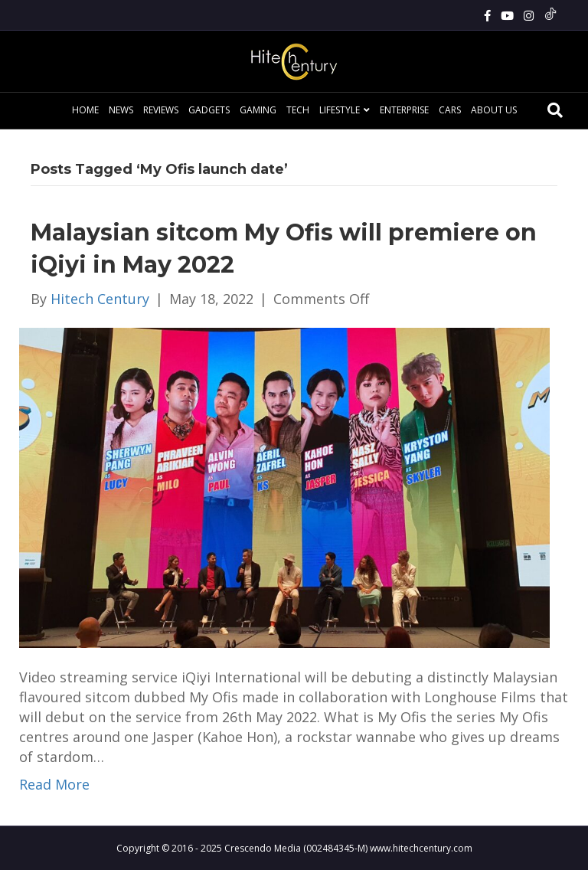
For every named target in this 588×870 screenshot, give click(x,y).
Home (85, 110)
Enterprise (404, 110)
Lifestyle (340, 110)
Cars (450, 110)
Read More (54, 784)
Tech (298, 110)
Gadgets (209, 110)
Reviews (161, 110)
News (121, 110)
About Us (494, 110)
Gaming (258, 110)
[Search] (555, 110)
